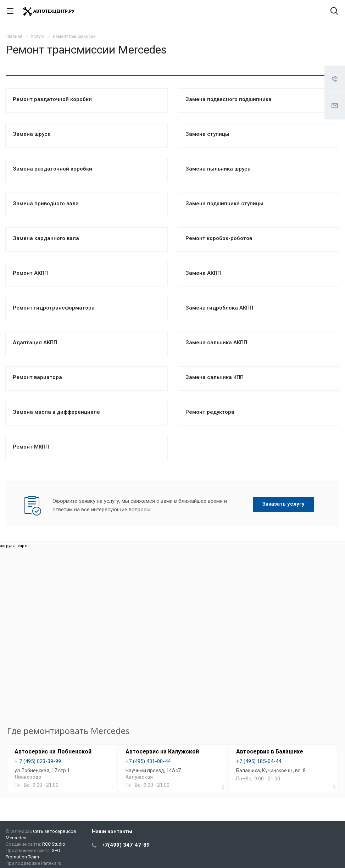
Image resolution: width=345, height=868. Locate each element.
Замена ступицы (207, 134)
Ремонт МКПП (31, 447)
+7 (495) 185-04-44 (259, 761)
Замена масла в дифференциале (56, 412)
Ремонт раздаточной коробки (52, 99)
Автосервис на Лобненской (53, 752)
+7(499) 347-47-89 (126, 845)
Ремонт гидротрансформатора (54, 308)
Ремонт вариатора (37, 377)
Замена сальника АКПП (216, 343)
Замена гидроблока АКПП (219, 308)
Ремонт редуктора (210, 412)
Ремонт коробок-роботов (219, 238)
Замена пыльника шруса (218, 169)
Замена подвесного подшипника (229, 99)
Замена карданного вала (46, 238)
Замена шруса (32, 134)
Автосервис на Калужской (162, 752)
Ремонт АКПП (30, 273)
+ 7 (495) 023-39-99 (38, 761)
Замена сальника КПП (215, 377)
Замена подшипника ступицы (224, 204)
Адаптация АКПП (35, 343)
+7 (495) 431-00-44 (148, 761)
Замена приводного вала (46, 204)
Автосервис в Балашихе (270, 752)
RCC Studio (54, 844)
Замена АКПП (203, 273)
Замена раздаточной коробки (52, 169)
